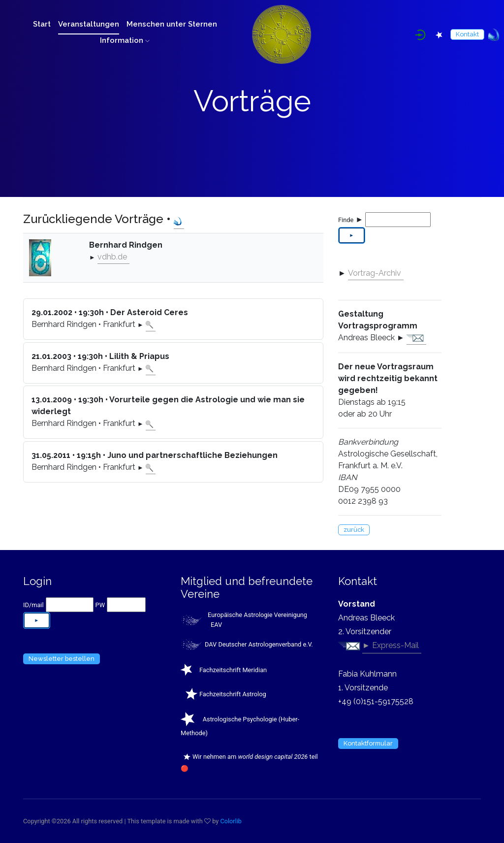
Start (42, 24)
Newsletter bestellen (62, 659)
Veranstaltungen (89, 24)
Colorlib (231, 821)
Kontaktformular (368, 743)
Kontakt (467, 34)
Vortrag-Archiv (375, 273)
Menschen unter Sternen (172, 24)
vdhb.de (112, 257)
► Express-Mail (391, 645)
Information (125, 40)
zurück (354, 530)
